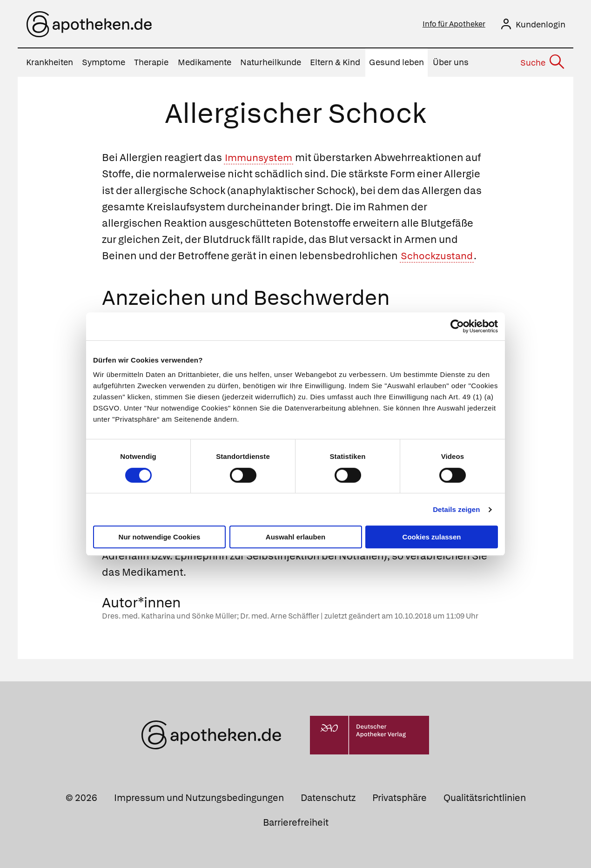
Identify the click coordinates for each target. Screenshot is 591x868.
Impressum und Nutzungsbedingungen (199, 798)
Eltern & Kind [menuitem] (335, 63)
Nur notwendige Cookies (160, 537)
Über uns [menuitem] (451, 63)
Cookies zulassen (432, 537)
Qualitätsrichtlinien (485, 798)
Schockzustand (438, 256)
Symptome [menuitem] (104, 63)
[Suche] (542, 63)
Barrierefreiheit (296, 822)
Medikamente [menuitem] (205, 63)
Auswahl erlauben (295, 537)
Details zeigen (456, 509)
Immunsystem (260, 158)
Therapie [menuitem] (151, 63)
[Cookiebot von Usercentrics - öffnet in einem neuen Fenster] (457, 326)
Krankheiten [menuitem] (50, 63)
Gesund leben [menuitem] (396, 63)
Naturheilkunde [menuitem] (271, 63)
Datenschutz (328, 798)
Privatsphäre (400, 798)
